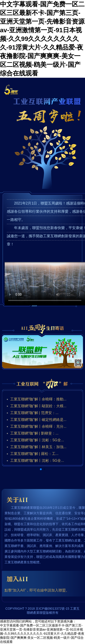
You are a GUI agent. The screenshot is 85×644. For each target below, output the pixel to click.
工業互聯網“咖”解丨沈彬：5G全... (37, 440)
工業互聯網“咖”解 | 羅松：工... (34, 454)
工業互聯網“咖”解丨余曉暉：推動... (38, 399)
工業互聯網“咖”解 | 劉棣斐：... (34, 433)
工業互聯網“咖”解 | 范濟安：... (34, 413)
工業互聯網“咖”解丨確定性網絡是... (38, 420)
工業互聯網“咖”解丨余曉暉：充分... (38, 426)
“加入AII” (19, 590)
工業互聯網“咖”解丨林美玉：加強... (38, 447)
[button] (41, 469)
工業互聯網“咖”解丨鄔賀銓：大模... (38, 406)
